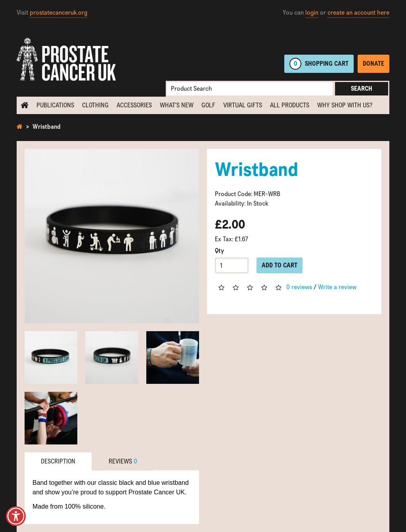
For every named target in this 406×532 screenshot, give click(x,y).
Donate (373, 64)
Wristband (47, 127)
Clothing (95, 105)
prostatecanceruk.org (58, 12)
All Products (290, 105)
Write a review (337, 287)
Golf (208, 105)
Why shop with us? (345, 105)
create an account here (358, 12)
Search (362, 89)
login (312, 12)
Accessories (134, 105)
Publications (55, 105)
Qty (219, 251)
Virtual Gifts (243, 105)
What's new (177, 105)
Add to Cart (280, 265)
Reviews (123, 461)
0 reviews (299, 287)
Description (58, 461)
